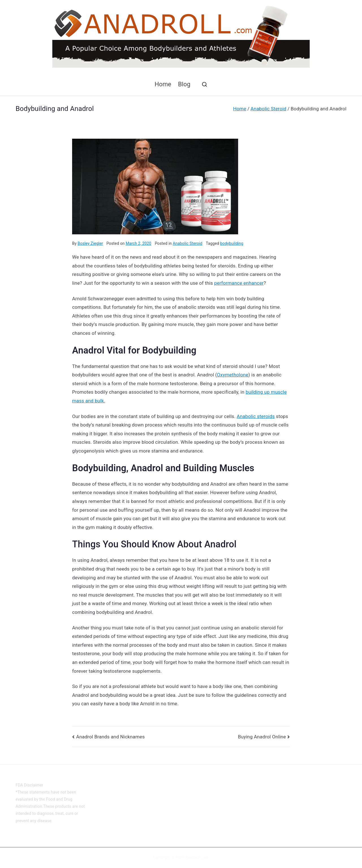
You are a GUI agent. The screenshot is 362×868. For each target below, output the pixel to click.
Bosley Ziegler (90, 243)
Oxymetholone (233, 375)
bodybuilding (232, 243)
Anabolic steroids (256, 416)
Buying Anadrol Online (262, 737)
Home (163, 84)
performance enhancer (239, 283)
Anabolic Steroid (188, 243)
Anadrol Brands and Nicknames (110, 737)
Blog (184, 84)
